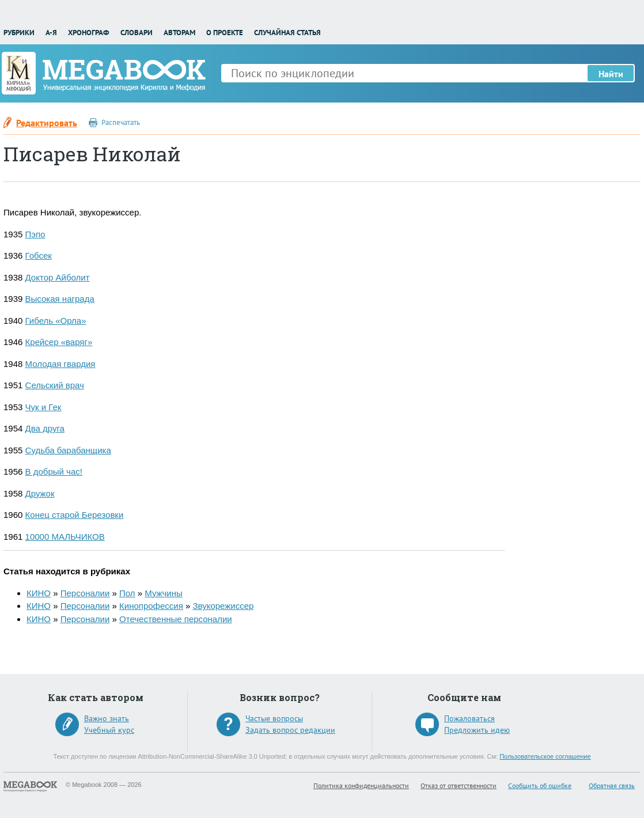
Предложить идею (477, 730)
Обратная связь (612, 785)
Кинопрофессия (151, 606)
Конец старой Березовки (75, 515)
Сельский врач (55, 385)
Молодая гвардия (60, 364)
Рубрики (19, 33)
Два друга (45, 428)
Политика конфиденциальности (361, 785)
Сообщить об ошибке (540, 785)
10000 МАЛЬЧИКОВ (65, 537)
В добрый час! (54, 472)
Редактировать (47, 123)
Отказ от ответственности (459, 785)
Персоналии (85, 593)
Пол (127, 593)
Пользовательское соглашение (545, 756)
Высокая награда (60, 299)
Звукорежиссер (223, 606)
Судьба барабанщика (68, 450)
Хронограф (88, 33)
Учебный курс (109, 730)
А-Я (51, 33)
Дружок (40, 493)
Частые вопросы (274, 718)
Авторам (179, 33)
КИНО (39, 593)
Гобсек (39, 255)
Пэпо (35, 234)
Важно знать (107, 718)
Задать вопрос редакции (290, 730)
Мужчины (163, 593)
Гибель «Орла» (56, 321)
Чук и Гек (43, 407)
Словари (137, 33)
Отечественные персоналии (176, 619)
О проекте (225, 33)
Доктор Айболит (58, 277)
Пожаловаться (469, 718)
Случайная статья (287, 33)
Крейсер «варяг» (59, 342)
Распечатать (121, 122)
